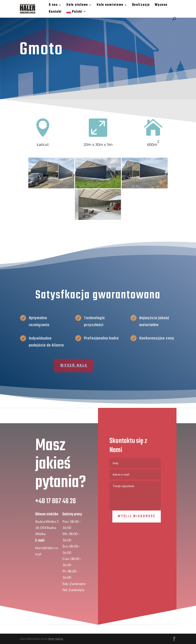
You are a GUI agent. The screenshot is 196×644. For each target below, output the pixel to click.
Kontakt (55, 12)
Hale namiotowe (110, 6)
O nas (53, 6)
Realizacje (141, 6)
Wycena (161, 6)
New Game (56, 639)
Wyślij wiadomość (137, 529)
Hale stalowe (77, 6)
